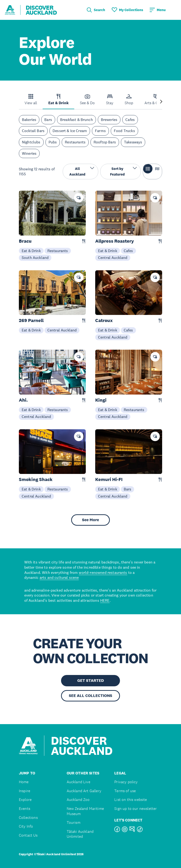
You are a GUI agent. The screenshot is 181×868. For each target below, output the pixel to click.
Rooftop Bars (105, 142)
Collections (28, 818)
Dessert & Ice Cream (70, 131)
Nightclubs (31, 142)
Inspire (25, 791)
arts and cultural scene (59, 577)
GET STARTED (91, 681)
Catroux (104, 320)
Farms (100, 131)
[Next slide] (161, 102)
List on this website (131, 800)
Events (25, 809)
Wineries (29, 153)
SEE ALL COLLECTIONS (90, 696)
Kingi (101, 400)
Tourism (74, 823)
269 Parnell (31, 320)
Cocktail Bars (33, 131)
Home (24, 782)
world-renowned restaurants (103, 572)
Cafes (130, 120)
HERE (105, 600)
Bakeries (29, 120)
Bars (48, 120)
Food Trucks (124, 131)
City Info (26, 826)
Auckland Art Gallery (84, 791)
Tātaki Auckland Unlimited (80, 834)
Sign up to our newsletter (136, 809)
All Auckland (82, 171)
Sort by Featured (123, 171)
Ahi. (23, 400)
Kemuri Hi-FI (109, 479)
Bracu (25, 241)
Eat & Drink (31, 251)
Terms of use (125, 791)
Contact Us (28, 835)
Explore (25, 800)
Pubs (53, 142)
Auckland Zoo (78, 800)
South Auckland (35, 258)
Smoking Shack (36, 479)
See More (90, 520)
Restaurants (75, 142)
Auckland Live (78, 782)
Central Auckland (113, 258)
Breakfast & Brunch (76, 120)
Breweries (109, 120)
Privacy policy (126, 782)
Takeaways (133, 142)
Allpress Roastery (115, 241)
